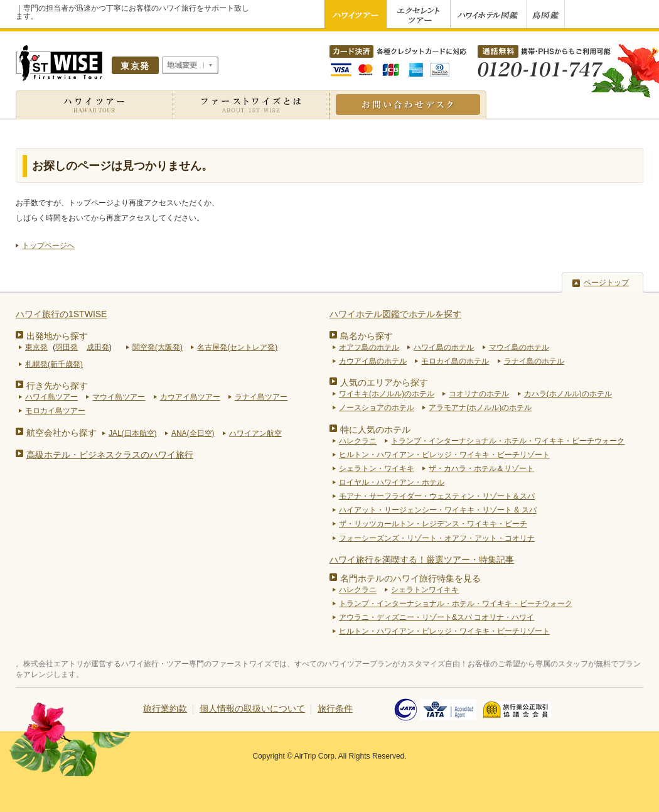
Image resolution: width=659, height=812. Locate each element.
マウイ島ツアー (119, 397)
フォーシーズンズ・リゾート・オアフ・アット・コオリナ (437, 538)
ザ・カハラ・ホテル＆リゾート (481, 468)
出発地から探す (57, 336)
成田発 (98, 347)
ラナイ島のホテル (534, 361)
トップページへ (48, 246)
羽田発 (67, 347)
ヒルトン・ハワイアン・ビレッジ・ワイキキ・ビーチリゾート (444, 455)
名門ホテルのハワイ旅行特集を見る (410, 578)
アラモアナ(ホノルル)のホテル (480, 408)
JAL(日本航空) (133, 433)
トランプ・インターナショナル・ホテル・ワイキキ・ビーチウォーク (508, 441)
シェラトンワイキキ (425, 590)
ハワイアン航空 (255, 433)
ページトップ (606, 283)
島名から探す (367, 336)
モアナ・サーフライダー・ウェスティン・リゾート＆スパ (437, 496)
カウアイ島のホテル (373, 361)
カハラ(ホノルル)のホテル (568, 394)
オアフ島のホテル (369, 347)
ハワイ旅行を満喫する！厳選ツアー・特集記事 (422, 560)
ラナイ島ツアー (261, 397)
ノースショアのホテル (377, 408)
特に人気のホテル (375, 430)
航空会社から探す (62, 433)
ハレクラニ (358, 441)
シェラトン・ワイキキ (377, 468)
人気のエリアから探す (384, 382)
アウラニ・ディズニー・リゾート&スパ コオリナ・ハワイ (437, 617)
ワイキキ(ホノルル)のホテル (387, 394)
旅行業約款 (165, 708)
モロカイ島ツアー (55, 411)
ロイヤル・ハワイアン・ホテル (392, 482)
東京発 (36, 347)
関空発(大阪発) (158, 347)
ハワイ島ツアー (51, 397)
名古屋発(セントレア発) (237, 347)
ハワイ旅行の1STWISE (61, 314)
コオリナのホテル (479, 394)
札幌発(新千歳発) (54, 364)
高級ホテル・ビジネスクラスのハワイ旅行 (110, 455)
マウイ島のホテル (519, 347)
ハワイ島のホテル (444, 347)
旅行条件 (335, 708)
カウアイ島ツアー (190, 397)
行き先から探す (57, 386)
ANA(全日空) (193, 433)
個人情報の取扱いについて (252, 708)
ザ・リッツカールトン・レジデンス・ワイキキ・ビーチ (433, 524)
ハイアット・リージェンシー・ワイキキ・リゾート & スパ (438, 510)
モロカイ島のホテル (455, 361)
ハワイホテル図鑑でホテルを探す (395, 314)
